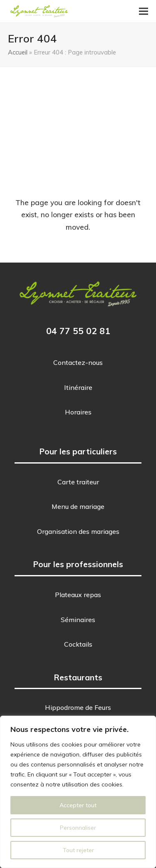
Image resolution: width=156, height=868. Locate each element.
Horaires (78, 412)
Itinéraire (78, 387)
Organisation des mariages (78, 531)
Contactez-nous (78, 362)
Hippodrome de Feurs (78, 707)
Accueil (18, 52)
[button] (144, 11)
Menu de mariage (78, 506)
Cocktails (78, 644)
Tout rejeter (78, 850)
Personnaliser (78, 828)
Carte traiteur (78, 482)
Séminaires (78, 620)
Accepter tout (78, 805)
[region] (78, 792)
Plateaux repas (78, 595)
